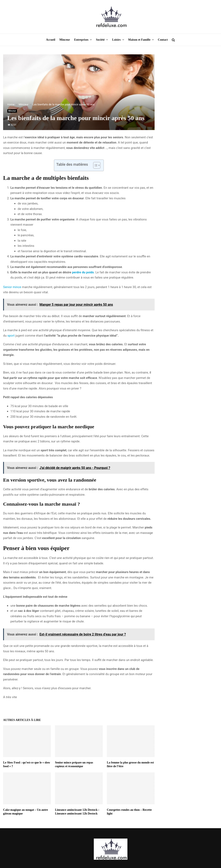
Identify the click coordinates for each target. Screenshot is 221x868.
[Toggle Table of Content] (95, 165)
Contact (163, 40)
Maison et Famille (139, 40)
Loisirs (116, 40)
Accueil (51, 40)
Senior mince (12, 287)
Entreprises (81, 40)
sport (11, 336)
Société (100, 40)
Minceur (65, 40)
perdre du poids (83, 272)
